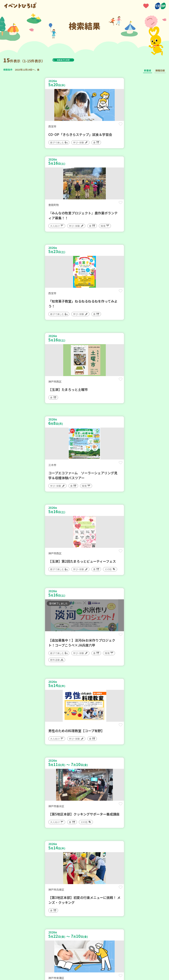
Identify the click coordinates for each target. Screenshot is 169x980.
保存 (75, 127)
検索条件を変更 (71, 60)
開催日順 (160, 70)
